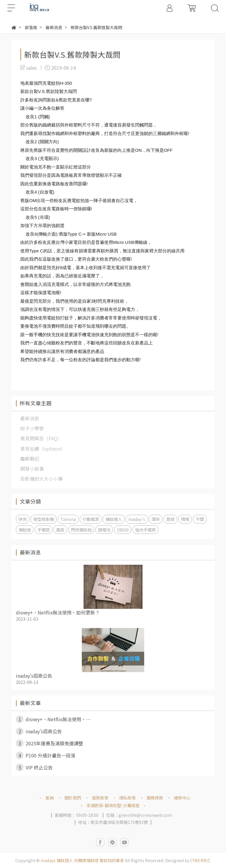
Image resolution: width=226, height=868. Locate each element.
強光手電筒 (145, 530)
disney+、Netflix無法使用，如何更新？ (58, 612)
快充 (23, 519)
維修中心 (182, 798)
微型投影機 (44, 519)
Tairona (68, 519)
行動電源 (91, 519)
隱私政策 (127, 798)
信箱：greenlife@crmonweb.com (139, 815)
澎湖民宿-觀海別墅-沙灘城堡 (113, 805)
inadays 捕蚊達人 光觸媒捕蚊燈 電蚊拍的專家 (82, 860)
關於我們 (73, 798)
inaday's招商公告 (34, 676)
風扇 (60, 530)
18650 (123, 530)
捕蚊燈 (25, 530)
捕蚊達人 (114, 519)
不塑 (200, 519)
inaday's (137, 519)
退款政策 (100, 798)
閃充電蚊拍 (81, 530)
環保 (156, 519)
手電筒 (44, 530)
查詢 (49, 798)
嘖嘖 (185, 519)
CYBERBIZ (200, 860)
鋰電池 (104, 530)
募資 (170, 519)
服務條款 (155, 798)
